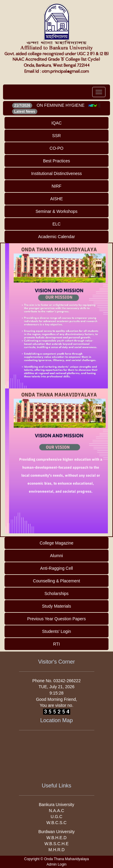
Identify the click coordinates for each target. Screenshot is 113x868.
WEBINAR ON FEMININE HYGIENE (52, 105)
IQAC (56, 123)
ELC (56, 224)
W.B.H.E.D (56, 838)
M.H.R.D (57, 850)
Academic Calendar (56, 237)
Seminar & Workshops (56, 211)
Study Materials (56, 606)
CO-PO (57, 148)
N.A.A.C (56, 811)
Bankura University (57, 805)
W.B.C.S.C (56, 823)
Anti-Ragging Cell (56, 568)
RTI (56, 644)
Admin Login (56, 864)
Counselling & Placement (56, 581)
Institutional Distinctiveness (56, 173)
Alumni (56, 556)
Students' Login (56, 631)
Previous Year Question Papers (56, 619)
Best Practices (56, 161)
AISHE (56, 199)
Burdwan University (56, 832)
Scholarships (56, 593)
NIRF (56, 186)
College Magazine (56, 543)
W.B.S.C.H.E (56, 844)
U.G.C (56, 817)
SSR (56, 136)
